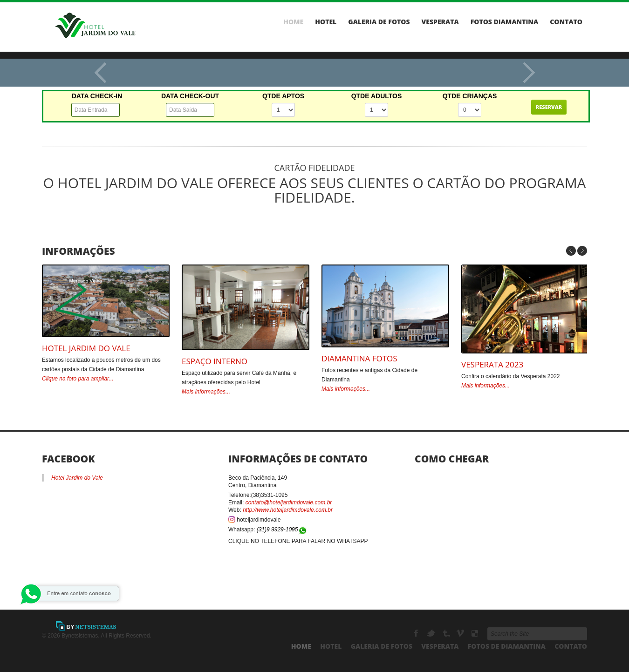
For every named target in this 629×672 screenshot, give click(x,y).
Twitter (432, 633)
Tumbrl (447, 633)
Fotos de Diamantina (507, 646)
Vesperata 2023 (492, 364)
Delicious (475, 633)
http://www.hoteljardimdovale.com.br (288, 510)
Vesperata (440, 22)
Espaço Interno (215, 361)
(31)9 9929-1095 (282, 529)
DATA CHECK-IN (97, 96)
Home (293, 22)
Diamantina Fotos (359, 358)
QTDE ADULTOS (377, 96)
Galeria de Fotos (379, 22)
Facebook (417, 633)
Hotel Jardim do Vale (86, 348)
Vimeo (461, 633)
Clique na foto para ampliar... (78, 379)
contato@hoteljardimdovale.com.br (289, 502)
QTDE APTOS (283, 96)
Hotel (326, 22)
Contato (566, 22)
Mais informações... (206, 392)
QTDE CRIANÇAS (470, 96)
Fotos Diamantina (505, 22)
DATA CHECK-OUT (190, 96)
